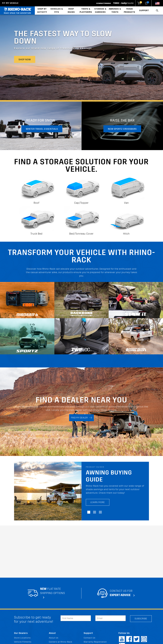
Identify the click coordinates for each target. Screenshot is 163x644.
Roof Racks (71, 11)
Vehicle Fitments (23, 642)
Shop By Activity (42, 11)
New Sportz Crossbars (122, 129)
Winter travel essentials (42, 129)
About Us (54, 638)
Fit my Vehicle (10, 3)
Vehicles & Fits (57, 11)
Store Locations (22, 638)
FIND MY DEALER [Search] (81, 418)
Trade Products (130, 11)
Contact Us (89, 638)
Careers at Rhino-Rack (61, 642)
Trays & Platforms (86, 11)
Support (144, 11)
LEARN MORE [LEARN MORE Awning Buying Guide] (98, 502)
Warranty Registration (95, 642)
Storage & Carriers (100, 11)
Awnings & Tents (115, 11)
